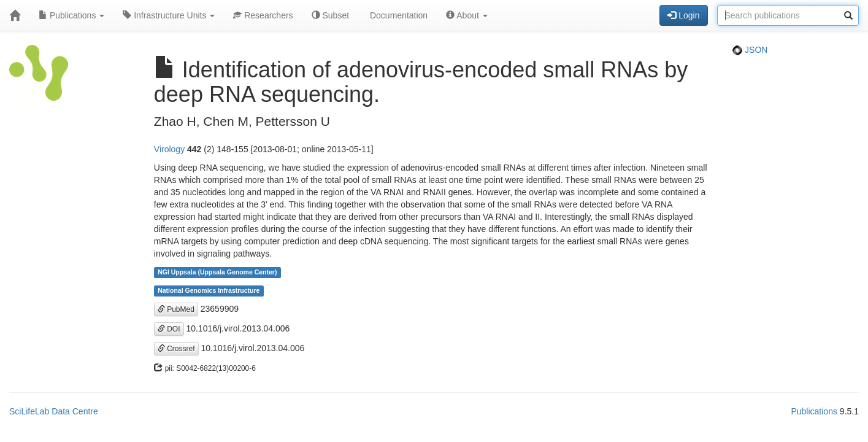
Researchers (263, 15)
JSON (750, 50)
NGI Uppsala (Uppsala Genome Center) (217, 273)
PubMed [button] (176, 309)
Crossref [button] (176, 349)
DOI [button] (169, 329)
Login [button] (683, 15)
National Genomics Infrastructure (209, 291)
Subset (330, 15)
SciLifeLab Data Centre (54, 411)
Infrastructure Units (169, 15)
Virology (169, 149)
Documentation (398, 15)
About (467, 15)
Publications (71, 15)
